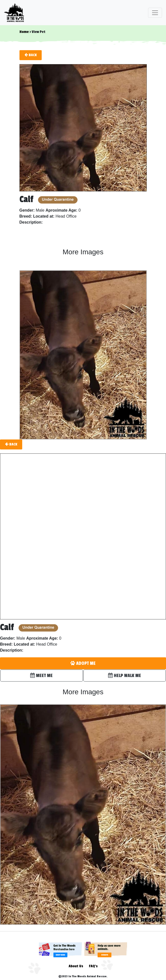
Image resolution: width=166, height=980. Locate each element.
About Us (76, 966)
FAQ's (93, 966)
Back (31, 55)
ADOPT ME (83, 663)
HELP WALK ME (125, 676)
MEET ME (41, 676)
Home (24, 32)
